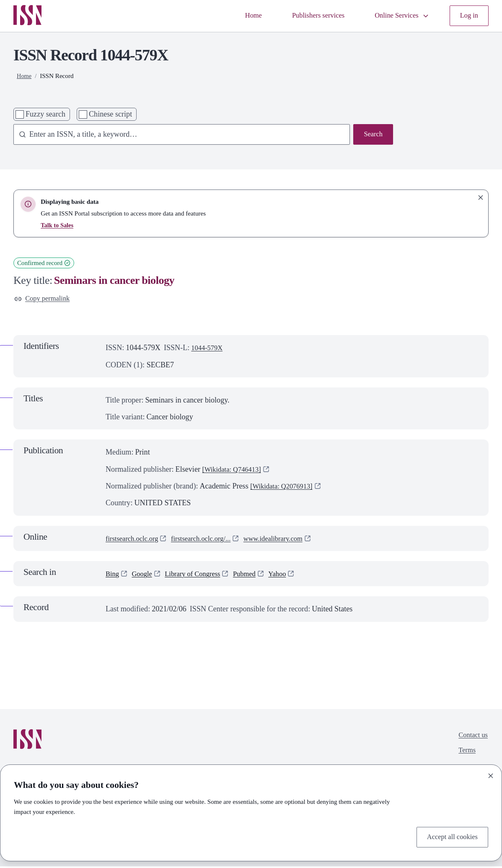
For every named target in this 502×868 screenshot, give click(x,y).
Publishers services (309, 16)
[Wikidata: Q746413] (235, 471)
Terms (465, 754)
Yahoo (290, 575)
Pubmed (255, 575)
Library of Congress (199, 575)
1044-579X (208, 350)
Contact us (472, 738)
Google (144, 575)
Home (241, 16)
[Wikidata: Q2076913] (285, 488)
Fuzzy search (45, 114)
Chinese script (110, 114)
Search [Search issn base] (372, 135)
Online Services (398, 16)
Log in (468, 16)
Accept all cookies (450, 837)
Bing (113, 575)
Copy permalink (44, 300)
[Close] (491, 774)
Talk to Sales (58, 225)
